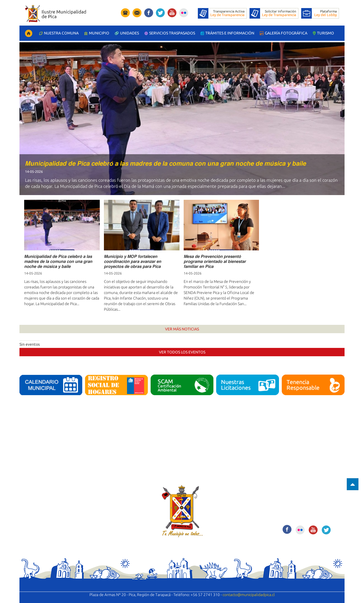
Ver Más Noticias (182, 329)
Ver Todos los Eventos (182, 352)
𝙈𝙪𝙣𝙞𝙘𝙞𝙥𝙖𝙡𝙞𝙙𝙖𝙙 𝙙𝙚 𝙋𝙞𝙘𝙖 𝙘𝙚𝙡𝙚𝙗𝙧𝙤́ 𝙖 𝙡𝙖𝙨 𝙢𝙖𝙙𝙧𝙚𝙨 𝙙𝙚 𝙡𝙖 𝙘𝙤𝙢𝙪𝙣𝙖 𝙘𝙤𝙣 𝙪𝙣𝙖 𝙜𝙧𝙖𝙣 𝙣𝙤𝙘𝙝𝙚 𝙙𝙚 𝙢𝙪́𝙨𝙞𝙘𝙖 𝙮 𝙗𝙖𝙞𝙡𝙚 (165, 163)
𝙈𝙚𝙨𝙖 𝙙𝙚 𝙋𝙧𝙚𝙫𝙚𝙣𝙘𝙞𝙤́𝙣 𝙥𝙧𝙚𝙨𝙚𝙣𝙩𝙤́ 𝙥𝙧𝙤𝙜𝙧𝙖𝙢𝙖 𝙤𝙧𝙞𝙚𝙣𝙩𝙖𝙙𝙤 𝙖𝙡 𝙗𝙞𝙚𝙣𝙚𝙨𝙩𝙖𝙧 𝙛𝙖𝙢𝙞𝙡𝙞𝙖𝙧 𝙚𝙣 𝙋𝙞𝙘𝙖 (215, 261)
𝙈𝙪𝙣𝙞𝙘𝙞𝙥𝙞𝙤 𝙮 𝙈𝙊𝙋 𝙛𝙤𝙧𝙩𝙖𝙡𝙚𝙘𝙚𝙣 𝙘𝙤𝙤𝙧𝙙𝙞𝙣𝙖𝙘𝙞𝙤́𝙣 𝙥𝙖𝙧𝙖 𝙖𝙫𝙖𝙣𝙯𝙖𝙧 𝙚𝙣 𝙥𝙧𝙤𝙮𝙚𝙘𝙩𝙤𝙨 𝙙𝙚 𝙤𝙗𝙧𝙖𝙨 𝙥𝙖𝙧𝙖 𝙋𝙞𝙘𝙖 (133, 261)
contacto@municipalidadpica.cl (249, 595)
